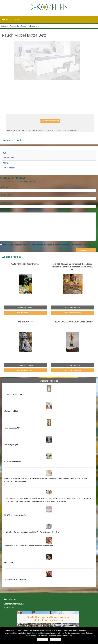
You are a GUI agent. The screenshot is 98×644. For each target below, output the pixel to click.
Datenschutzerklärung (14, 609)
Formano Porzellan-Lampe (14, 400)
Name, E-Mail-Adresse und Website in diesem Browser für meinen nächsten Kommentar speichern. (47, 250)
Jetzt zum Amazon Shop (50, 126)
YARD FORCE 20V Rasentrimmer (25, 270)
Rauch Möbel (15, 26)
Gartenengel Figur (11, 450)
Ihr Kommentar (7, 216)
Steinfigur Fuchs (25, 327)
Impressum (9, 613)
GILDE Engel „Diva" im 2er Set (15, 521)
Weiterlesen (55, 640)
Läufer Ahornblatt (11, 417)
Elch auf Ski (8, 568)
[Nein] (95, 636)
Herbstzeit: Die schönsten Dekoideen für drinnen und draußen (28, 551)
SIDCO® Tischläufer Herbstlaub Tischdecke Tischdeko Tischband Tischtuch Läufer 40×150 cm (73, 272)
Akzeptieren (43, 640)
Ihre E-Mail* (5, 200)
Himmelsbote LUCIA (12, 433)
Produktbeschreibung (25, 313)
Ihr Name (5, 193)
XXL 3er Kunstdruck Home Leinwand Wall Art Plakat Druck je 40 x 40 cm (32, 538)
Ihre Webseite (6, 208)
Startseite (5, 26)
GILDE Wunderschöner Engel (15, 585)
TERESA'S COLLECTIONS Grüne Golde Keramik (73, 327)
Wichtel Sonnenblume (13, 467)
